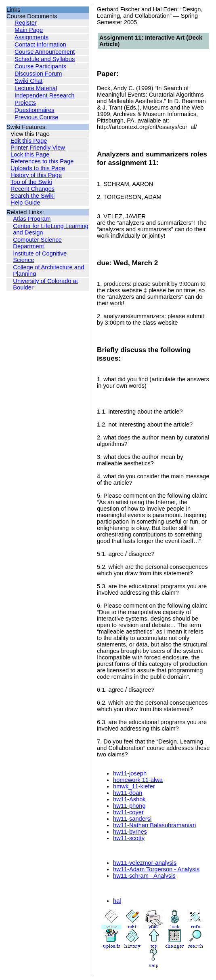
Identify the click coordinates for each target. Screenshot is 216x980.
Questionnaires (35, 110)
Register (26, 23)
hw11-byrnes (130, 832)
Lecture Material (36, 88)
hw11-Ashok (129, 799)
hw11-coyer (128, 812)
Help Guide (25, 203)
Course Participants (40, 66)
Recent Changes (33, 189)
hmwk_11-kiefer (134, 786)
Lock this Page (30, 154)
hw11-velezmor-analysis (145, 863)
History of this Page (36, 175)
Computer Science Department (37, 243)
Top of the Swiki (31, 182)
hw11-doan (128, 793)
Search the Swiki (33, 196)
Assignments (31, 37)
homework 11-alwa (138, 780)
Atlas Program (32, 219)
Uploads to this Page (38, 168)
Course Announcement (45, 52)
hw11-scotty (129, 838)
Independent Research (44, 95)
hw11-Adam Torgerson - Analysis (156, 869)
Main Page (29, 30)
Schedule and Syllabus (45, 59)
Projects (25, 103)
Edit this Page (29, 141)
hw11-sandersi (132, 819)
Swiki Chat (28, 81)
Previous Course (36, 117)
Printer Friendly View (38, 148)
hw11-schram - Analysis (144, 876)
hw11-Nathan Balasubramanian (154, 825)
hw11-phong (129, 806)
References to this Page (42, 161)
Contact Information (40, 44)
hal (117, 901)
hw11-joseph (130, 773)
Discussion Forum (38, 74)
